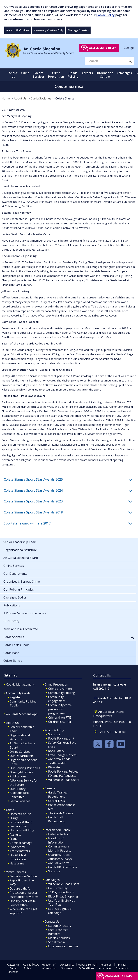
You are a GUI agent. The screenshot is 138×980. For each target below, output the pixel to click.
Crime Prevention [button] (56, 75)
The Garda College (61, 813)
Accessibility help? (103, 48)
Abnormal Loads (59, 759)
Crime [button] (25, 73)
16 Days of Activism (61, 892)
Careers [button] (87, 73)
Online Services (20, 752)
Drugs (14, 818)
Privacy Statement (122, 966)
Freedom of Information (56, 840)
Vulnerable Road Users (64, 780)
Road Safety (56, 751)
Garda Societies (41, 98)
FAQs (36, 965)
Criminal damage (21, 843)
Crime (10, 810)
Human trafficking (22, 830)
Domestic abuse (20, 814)
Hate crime (17, 863)
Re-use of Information (105, 966)
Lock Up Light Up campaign (60, 911)
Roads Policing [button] (73, 75)
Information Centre (58, 830)
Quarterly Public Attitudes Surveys (60, 857)
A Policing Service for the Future (24, 783)
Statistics (54, 734)
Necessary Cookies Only (48, 30)
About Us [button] (13, 75)
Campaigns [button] (124, 73)
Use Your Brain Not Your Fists (61, 903)
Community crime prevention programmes (60, 709)
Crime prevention (60, 689)
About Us (20, 98)
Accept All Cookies (18, 30)
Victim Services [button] (39, 75)
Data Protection (59, 834)
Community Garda (18, 693)
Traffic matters (20, 851)
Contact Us (52, 922)
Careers (50, 788)
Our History (18, 789)
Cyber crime (18, 847)
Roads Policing (54, 730)
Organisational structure (20, 737)
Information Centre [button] (105, 75)
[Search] (106, 61)
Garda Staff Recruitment (56, 819)
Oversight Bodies (21, 772)
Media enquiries (59, 938)
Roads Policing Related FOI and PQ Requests (63, 774)
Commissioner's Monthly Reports (60, 848)
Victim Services (16, 872)
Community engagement (57, 699)
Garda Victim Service (23, 876)
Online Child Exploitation (18, 857)
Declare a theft (20, 888)
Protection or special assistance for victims (24, 895)
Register (15, 697)
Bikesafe (54, 767)
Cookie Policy (105, 15)
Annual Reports (59, 863)
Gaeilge (129, 48)
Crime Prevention (56, 684)
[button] (70, 480)
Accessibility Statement (67, 966)
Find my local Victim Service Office (23, 903)
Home (6, 98)
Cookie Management (20, 684)
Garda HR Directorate (63, 867)
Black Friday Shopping (63, 896)
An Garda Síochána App (22, 714)
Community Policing (62, 693)
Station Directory (60, 926)
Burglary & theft (21, 822)
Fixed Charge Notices (62, 755)
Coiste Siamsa (65, 98)
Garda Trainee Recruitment (58, 794)
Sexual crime (18, 826)
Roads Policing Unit (61, 738)
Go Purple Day (58, 888)
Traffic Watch (57, 763)
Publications (18, 776)
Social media (56, 942)
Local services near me (63, 946)
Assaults (15, 834)
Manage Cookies (78, 30)
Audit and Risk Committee (19, 795)
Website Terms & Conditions (86, 966)
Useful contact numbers (58, 932)
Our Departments (22, 756)
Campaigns (52, 880)
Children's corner (60, 722)
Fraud (14, 839)
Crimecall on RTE (59, 717)
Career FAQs (57, 801)
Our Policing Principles (25, 768)
